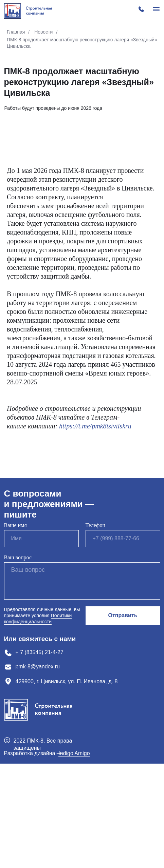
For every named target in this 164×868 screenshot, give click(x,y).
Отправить (123, 720)
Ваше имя (15, 630)
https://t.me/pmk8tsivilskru (95, 530)
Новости (43, 32)
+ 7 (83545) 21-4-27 (40, 757)
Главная (16, 32)
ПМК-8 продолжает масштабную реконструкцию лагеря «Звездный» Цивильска (82, 43)
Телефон (95, 630)
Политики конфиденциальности (38, 723)
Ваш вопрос (18, 662)
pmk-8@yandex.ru (38, 771)
